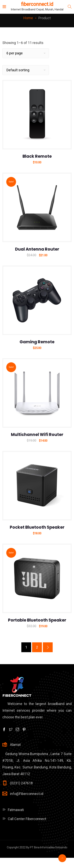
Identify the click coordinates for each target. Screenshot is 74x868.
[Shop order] (26, 70)
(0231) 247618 (21, 783)
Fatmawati (16, 810)
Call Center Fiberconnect (27, 819)
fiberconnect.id (37, 4)
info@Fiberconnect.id (27, 794)
